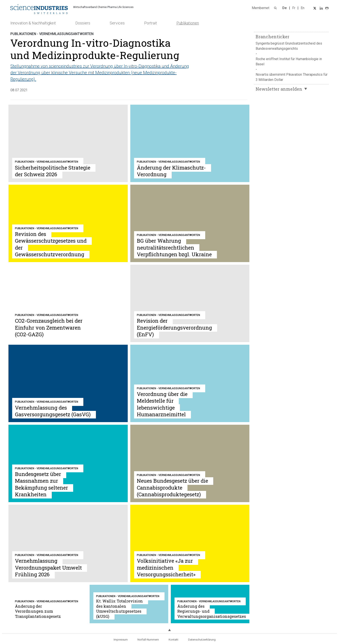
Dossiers (83, 23)
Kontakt (174, 640)
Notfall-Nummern (148, 640)
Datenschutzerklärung (202, 640)
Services (117, 23)
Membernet (261, 8)
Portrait (151, 23)
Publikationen (188, 23)
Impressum (121, 640)
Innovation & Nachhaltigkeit (33, 23)
